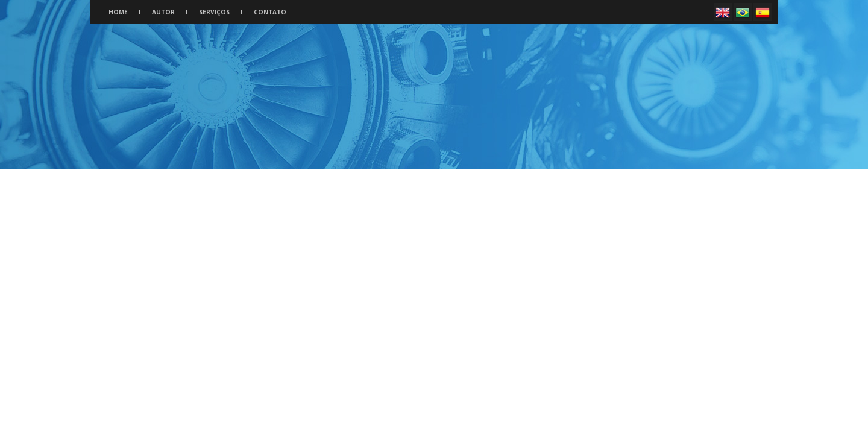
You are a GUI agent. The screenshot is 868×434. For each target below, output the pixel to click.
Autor (163, 12)
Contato (270, 12)
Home (118, 12)
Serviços (214, 12)
